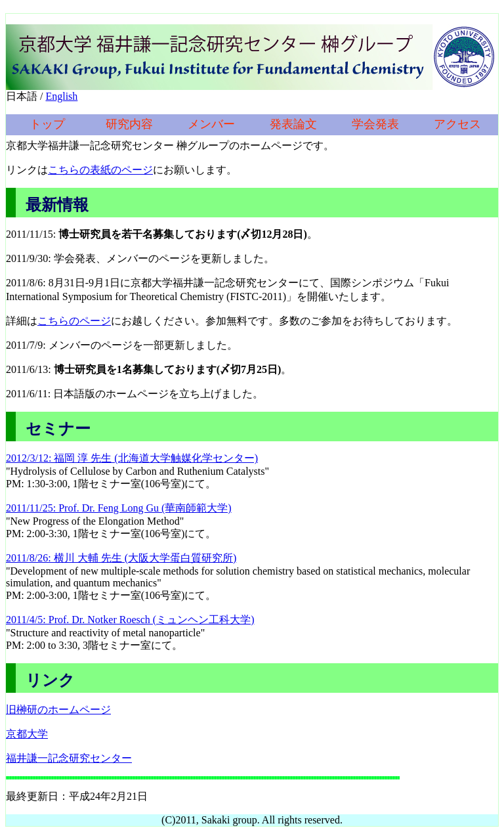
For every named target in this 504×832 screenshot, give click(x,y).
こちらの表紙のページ (100, 170)
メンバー (211, 124)
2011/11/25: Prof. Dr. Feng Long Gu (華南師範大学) (119, 508)
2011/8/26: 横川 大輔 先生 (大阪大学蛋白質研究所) (121, 558)
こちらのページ (74, 321)
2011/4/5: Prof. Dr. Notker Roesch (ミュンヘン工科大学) (130, 620)
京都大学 (27, 734)
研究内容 (129, 124)
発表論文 (293, 124)
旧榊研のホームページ (58, 710)
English (61, 96)
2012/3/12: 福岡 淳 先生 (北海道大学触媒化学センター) (132, 458)
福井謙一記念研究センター (69, 758)
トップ (47, 124)
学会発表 (375, 124)
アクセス (457, 124)
